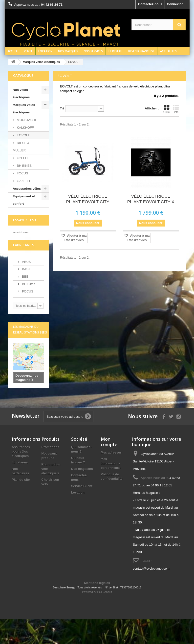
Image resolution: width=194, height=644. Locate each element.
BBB (25, 301)
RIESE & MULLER (21, 147)
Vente (28, 51)
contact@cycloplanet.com (151, 594)
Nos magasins (82, 494)
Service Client (82, 511)
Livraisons (20, 488)
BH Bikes (28, 309)
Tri (62, 108)
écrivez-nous (23, 250)
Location (45, 51)
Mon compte (109, 467)
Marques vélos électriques (24, 109)
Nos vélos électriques (21, 93)
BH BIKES (24, 166)
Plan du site (21, 505)
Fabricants (24, 270)
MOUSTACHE (27, 120)
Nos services (93, 51)
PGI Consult (104, 617)
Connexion (175, 4)
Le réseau (115, 51)
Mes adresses (111, 478)
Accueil (13, 51)
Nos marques (68, 51)
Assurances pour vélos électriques (21, 477)
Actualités (168, 51)
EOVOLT (23, 135)
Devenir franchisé (141, 51)
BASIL (26, 294)
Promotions (50, 472)
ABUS (26, 287)
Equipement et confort (24, 200)
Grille (167, 109)
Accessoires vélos (27, 189)
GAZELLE (24, 181)
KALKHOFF (25, 128)
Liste (176, 109)
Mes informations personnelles (111, 488)
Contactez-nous (150, 4)
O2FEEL (23, 158)
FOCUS (22, 173)
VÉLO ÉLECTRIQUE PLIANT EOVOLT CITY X (151, 199)
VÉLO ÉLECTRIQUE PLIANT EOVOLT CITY (88, 199)
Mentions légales (97, 608)
